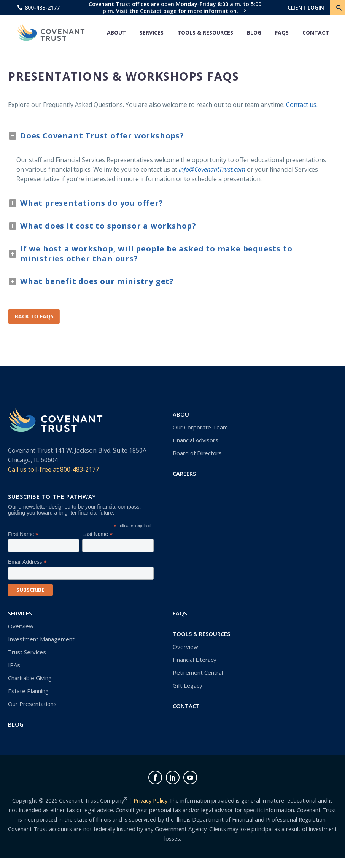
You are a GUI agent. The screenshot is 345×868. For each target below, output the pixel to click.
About (116, 33)
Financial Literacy (195, 660)
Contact (316, 33)
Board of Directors (197, 453)
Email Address (27, 562)
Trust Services (27, 652)
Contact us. (302, 105)
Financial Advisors (196, 440)
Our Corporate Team (200, 427)
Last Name (97, 534)
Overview (21, 626)
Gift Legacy (188, 685)
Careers (184, 474)
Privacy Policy (150, 800)
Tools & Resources (205, 33)
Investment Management (41, 639)
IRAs (14, 665)
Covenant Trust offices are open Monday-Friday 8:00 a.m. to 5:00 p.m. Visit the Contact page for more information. (175, 7)
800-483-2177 (42, 7)
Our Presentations (32, 704)
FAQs (282, 33)
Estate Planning (28, 691)
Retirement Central (198, 672)
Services (152, 33)
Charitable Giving (30, 678)
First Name (23, 534)
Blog (254, 33)
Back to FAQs (35, 316)
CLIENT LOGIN (306, 7)
